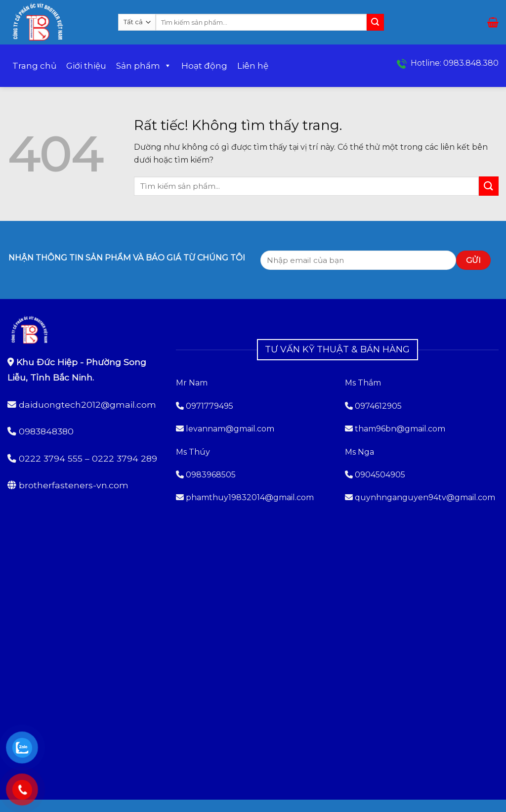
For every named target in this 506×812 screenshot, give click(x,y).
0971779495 (205, 406)
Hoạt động (204, 66)
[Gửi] (375, 22)
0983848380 (46, 431)
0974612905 (378, 406)
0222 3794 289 (125, 458)
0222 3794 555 (51, 458)
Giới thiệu (86, 66)
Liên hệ (253, 66)
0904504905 (380, 475)
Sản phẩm (144, 66)
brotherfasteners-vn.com (74, 485)
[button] (493, 22)
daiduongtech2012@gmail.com (87, 405)
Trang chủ (34, 66)
